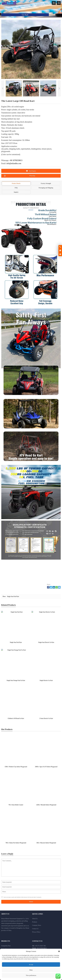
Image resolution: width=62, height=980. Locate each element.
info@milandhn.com (14, 163)
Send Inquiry (31, 171)
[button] (59, 951)
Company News (37, 925)
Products (35, 922)
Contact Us (35, 929)
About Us (35, 919)
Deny (31, 970)
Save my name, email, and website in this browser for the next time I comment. (23, 897)
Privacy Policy (36, 932)
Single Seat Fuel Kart (13, 596)
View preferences (31, 975)
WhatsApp (20, 176)
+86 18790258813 (16, 160)
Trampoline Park (6, 946)
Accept (31, 965)
